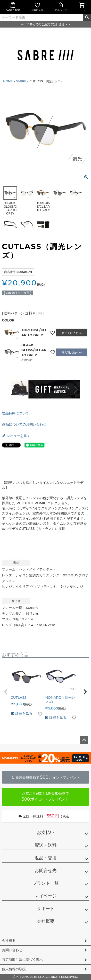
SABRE (21, 81)
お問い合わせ (12, 950)
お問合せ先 (46, 871)
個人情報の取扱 (14, 969)
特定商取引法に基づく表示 (22, 960)
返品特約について (16, 413)
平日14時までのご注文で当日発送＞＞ (45, 24)
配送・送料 (46, 845)
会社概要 (46, 921)
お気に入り (37, 7)
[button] (6, 692)
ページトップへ (84, 740)
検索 (87, 18)
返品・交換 (46, 858)
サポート (46, 909)
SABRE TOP (13, 7)
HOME (8, 81)
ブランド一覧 (46, 883)
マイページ (61, 7)
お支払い (46, 833)
